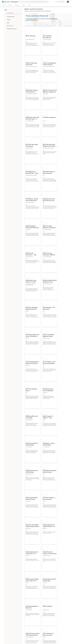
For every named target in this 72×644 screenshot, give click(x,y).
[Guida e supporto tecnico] (51, 2)
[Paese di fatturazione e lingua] (60, 2)
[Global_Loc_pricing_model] (6, 29)
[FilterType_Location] (6, 17)
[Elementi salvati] (52, 2)
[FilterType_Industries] (6, 23)
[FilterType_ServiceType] (6, 26)
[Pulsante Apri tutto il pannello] (4, 5)
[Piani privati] (54, 2)
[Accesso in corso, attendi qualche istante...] (68, 2)
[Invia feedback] (49, 2)
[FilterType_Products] (6, 20)
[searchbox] (15, 13)
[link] (33, 42)
